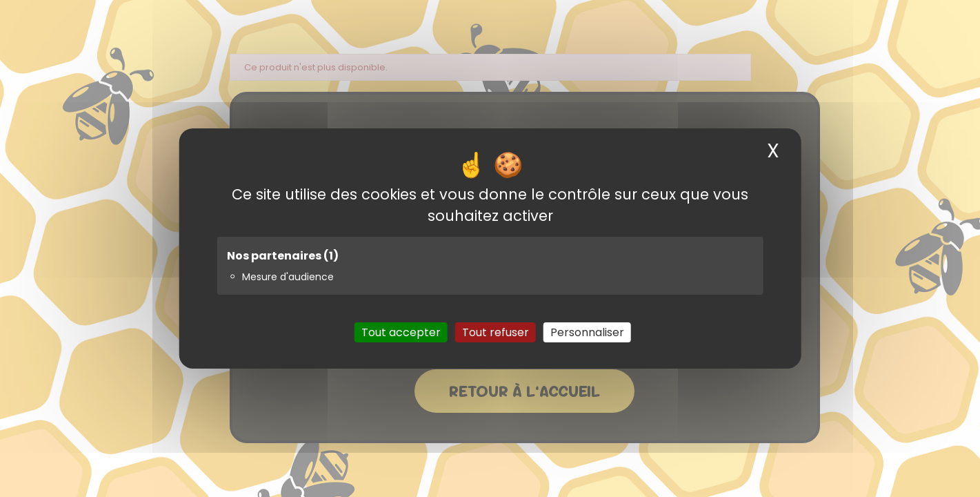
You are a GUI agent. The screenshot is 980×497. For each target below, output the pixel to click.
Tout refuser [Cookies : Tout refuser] (496, 332)
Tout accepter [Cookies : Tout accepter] (401, 332)
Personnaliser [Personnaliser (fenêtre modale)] (587, 332)
